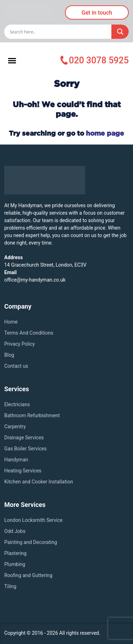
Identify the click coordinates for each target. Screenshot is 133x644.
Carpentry (15, 426)
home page (105, 133)
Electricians (17, 404)
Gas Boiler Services (26, 449)
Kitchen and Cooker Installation (39, 482)
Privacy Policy (20, 344)
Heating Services (23, 471)
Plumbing (15, 564)
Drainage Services (24, 438)
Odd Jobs (15, 531)
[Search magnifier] (120, 32)
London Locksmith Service (34, 520)
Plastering (15, 553)
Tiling (10, 586)
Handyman (16, 460)
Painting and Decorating (31, 542)
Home (11, 322)
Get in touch (97, 13)
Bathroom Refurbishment (32, 415)
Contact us (16, 366)
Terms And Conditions (29, 333)
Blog (9, 355)
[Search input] (59, 32)
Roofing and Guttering (28, 575)
